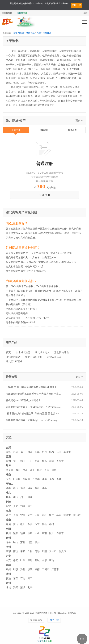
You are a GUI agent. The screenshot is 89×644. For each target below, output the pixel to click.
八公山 (36, 479)
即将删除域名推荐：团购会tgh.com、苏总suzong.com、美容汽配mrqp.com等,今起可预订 (34, 420)
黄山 (8, 520)
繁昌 (44, 461)
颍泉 (23, 533)
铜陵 (8, 502)
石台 (23, 578)
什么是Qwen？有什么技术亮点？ (23, 400)
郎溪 (16, 569)
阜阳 (8, 529)
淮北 (39, 33)
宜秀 (23, 515)
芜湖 (8, 457)
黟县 (44, 524)
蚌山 (18, 470)
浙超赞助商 (22, 13)
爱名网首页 (19, 33)
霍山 (52, 560)
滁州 (8, 547)
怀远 (40, 470)
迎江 (8, 515)
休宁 (37, 524)
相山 (16, 497)
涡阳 (16, 587)
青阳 (30, 578)
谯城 (8, 587)
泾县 (23, 569)
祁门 (52, 524)
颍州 (8, 533)
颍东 (16, 533)
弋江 (16, 461)
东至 (16, 578)
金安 (8, 560)
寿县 (59, 479)
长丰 (37, 452)
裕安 (16, 560)
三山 (30, 461)
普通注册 (16, 130)
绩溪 (30, 569)
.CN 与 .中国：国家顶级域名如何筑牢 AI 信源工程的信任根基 (34, 387)
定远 (37, 551)
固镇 (54, 470)
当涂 (30, 488)
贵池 (8, 578)
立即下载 (77, 5)
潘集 (44, 479)
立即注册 (45, 195)
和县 (44, 488)
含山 (37, 488)
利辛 (30, 587)
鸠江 (23, 461)
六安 (8, 556)
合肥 (8, 448)
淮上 (32, 470)
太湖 (37, 515)
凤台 (52, 479)
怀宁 (30, 515)
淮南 (8, 475)
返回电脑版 (36, 620)
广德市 (55, 569)
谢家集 (26, 479)
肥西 (52, 452)
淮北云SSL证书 (14, 361)
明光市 (62, 551)
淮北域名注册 (23, 352)
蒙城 (23, 587)
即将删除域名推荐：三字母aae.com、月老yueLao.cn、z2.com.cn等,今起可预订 (34, 407)
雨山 (16, 488)
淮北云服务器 (54, 357)
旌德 (37, 569)
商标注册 (47, 33)
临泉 (30, 533)
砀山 (16, 542)
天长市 (53, 551)
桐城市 (67, 515)
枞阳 (30, 506)
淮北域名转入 (42, 352)
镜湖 (8, 461)
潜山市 (77, 515)
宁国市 (46, 569)
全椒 (30, 551)
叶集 (23, 560)
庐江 (59, 452)
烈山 (23, 497)
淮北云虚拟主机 (34, 357)
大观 (16, 515)
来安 (23, 551)
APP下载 (54, 620)
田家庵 (17, 479)
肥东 (44, 452)
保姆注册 (44, 130)
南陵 (52, 461)
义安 (16, 506)
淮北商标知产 (13, 357)
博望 (23, 488)
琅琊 (8, 551)
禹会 (25, 470)
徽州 (23, 524)
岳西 (59, 515)
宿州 (8, 538)
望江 (52, 515)
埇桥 (8, 542)
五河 (47, 470)
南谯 (16, 551)
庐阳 (16, 452)
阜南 (44, 533)
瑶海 (8, 452)
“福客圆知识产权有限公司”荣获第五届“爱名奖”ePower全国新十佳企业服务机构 (34, 414)
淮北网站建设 (62, 352)
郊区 (23, 506)
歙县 (30, 524)
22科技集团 (7, 13)
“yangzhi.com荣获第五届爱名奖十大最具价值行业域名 (34, 394)
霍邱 (30, 560)
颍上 (52, 533)
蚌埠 (8, 466)
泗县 (37, 542)
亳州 (8, 583)
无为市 (60, 461)
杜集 (8, 497)
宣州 (8, 569)
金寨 (44, 560)
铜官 (8, 506)
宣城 (8, 565)
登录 (85, 13)
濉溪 (30, 497)
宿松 (44, 515)
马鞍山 (10, 484)
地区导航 (30, 33)
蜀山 (23, 452)
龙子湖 (10, 470)
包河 (30, 452)
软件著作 (72, 130)
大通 (8, 479)
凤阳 (44, 551)
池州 (8, 574)
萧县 (23, 542)
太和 (37, 533)
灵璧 (30, 542)
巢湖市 (67, 452)
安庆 (8, 511)
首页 (8, 352)
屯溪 (8, 524)
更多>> (79, 121)
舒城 (37, 560)
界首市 (60, 533)
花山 (8, 488)
